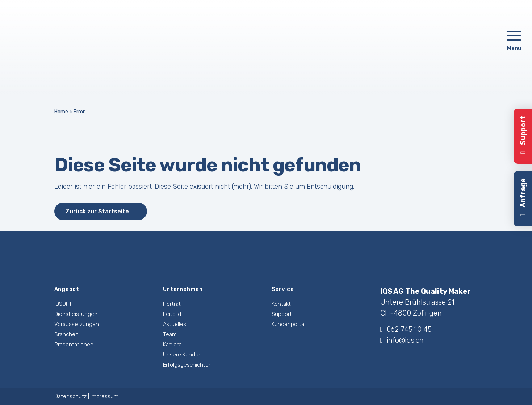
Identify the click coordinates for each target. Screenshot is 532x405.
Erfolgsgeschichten (187, 365)
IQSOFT (63, 304)
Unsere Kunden (182, 355)
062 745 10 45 (406, 329)
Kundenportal (288, 324)
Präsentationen (74, 345)
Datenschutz (70, 396)
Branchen (66, 334)
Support (282, 314)
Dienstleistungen (76, 314)
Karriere (172, 345)
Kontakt (281, 304)
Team (170, 334)
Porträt (172, 304)
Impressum (104, 396)
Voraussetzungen (77, 324)
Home (61, 112)
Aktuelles (175, 324)
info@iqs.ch (402, 340)
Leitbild (172, 314)
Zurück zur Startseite (97, 211)
